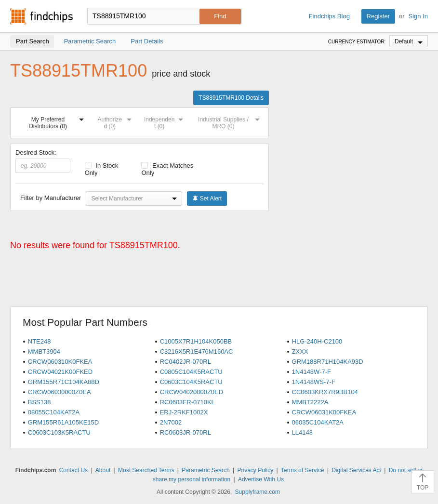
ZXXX (300, 351)
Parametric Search (206, 470)
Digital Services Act (356, 470)
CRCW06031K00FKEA (324, 412)
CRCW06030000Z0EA (60, 392)
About (103, 470)
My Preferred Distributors (58, 121)
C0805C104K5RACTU (191, 372)
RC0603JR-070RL (186, 432)
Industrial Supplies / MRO (231, 121)
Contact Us (73, 470)
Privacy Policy (255, 470)
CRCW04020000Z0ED (192, 392)
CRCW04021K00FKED (60, 372)
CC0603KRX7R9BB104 (325, 392)
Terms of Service (302, 470)
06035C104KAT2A (318, 422)
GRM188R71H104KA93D (328, 362)
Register (378, 16)
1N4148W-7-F (312, 372)
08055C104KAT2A (54, 412)
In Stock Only (102, 169)
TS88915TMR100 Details (231, 98)
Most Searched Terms (146, 470)
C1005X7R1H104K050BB (196, 341)
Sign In (418, 16)
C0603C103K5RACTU (59, 432)
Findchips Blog (329, 16)
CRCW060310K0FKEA (60, 362)
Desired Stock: (43, 161)
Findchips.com (41, 16)
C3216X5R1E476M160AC (197, 351)
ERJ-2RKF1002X (184, 412)
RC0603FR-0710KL (187, 402)
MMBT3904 (44, 351)
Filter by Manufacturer (51, 198)
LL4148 (302, 432)
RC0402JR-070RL (186, 362)
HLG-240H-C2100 (317, 341)
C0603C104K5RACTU (191, 382)
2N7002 (171, 422)
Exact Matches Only (167, 169)
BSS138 (40, 402)
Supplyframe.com (258, 492)
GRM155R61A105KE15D (63, 422)
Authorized (116, 121)
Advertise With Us (261, 479)
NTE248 (40, 341)
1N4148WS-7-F (314, 382)
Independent (166, 121)
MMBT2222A (310, 402)
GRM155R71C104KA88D (64, 382)
